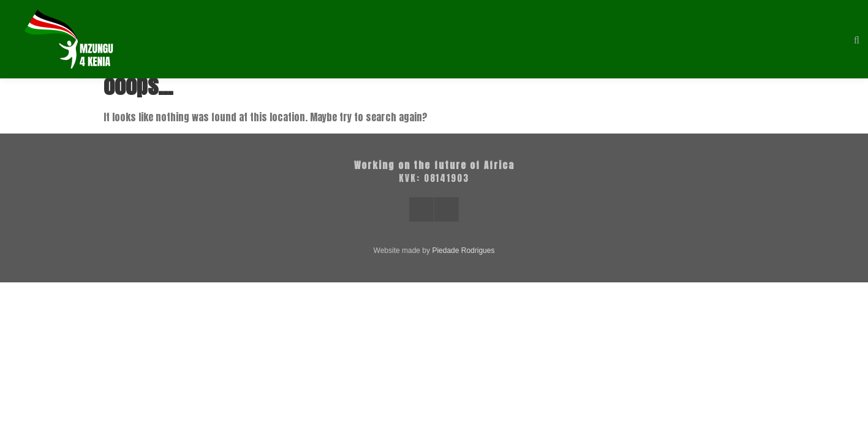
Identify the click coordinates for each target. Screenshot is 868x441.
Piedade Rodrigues (463, 251)
